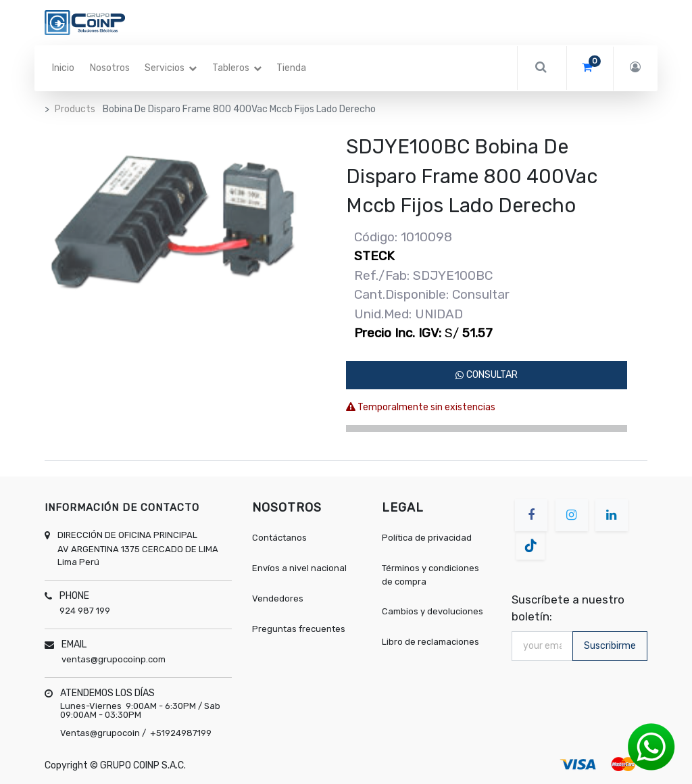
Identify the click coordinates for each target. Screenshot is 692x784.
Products (75, 109)
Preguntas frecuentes (299, 629)
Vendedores (278, 598)
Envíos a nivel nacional (300, 568)
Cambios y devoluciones (432, 611)
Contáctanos (279, 538)
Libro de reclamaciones (430, 642)
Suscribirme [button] (610, 646)
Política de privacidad (427, 538)
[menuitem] (63, 68)
